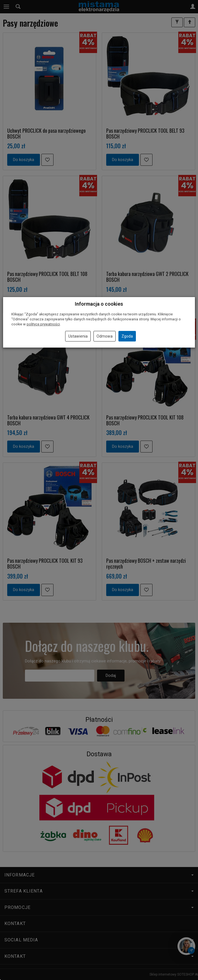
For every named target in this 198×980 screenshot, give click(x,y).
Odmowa (105, 336)
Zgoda (127, 336)
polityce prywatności (43, 324)
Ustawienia (78, 336)
